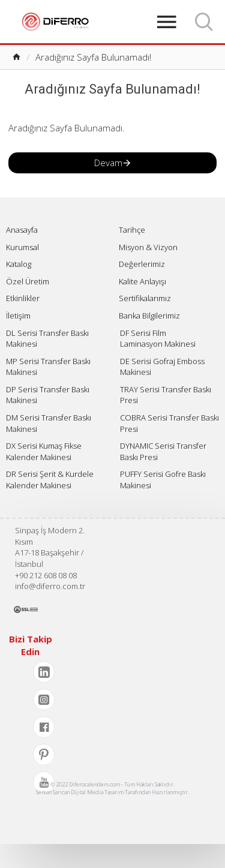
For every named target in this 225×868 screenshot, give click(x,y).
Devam (108, 163)
